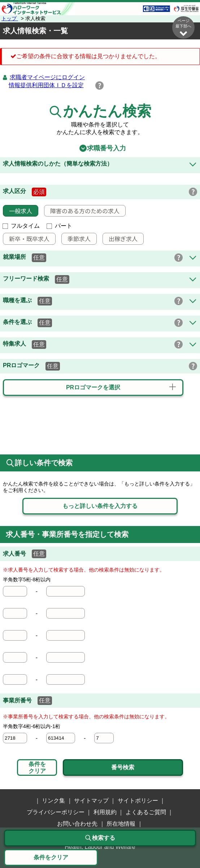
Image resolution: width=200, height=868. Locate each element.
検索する (100, 838)
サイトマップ (91, 801)
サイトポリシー (138, 801)
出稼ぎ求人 (120, 239)
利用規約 (105, 812)
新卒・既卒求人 (26, 239)
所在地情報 (121, 824)
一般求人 (18, 211)
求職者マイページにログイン (47, 77)
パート (60, 226)
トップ (10, 18)
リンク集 (53, 801)
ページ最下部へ (183, 28)
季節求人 (76, 239)
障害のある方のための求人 (82, 211)
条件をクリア (37, 767)
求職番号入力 (100, 148)
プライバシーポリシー (56, 812)
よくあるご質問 (146, 812)
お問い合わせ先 (77, 824)
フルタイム (21, 226)
